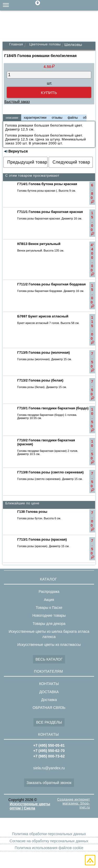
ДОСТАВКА (49, 692)
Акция (49, 600)
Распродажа (49, 592)
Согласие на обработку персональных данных (49, 841)
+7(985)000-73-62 (72, 5)
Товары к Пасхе (49, 608)
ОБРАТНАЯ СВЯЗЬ (49, 708)
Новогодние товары (49, 615)
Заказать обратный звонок (49, 783)
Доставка (49, 700)
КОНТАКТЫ (49, 684)
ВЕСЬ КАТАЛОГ (49, 659)
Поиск (51, 6)
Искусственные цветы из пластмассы (49, 645)
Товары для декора (49, 624)
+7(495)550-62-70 (82, 5)
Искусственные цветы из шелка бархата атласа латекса (49, 634)
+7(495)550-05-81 (93, 5)
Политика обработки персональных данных (49, 834)
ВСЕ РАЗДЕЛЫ (49, 722)
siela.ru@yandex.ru (61, 5)
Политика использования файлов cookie (49, 848)
